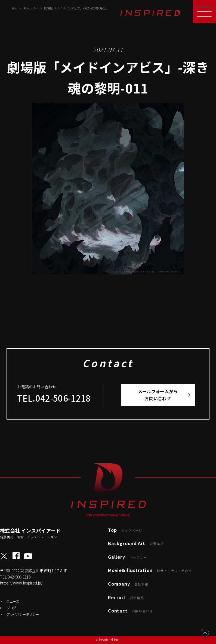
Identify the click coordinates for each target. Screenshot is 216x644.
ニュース (13, 601)
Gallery (127, 557)
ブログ (11, 608)
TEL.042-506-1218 (54, 398)
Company (128, 584)
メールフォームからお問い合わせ (158, 395)
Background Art (136, 543)
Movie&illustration (150, 570)
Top (125, 530)
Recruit (126, 597)
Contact (130, 611)
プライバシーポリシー (23, 614)
